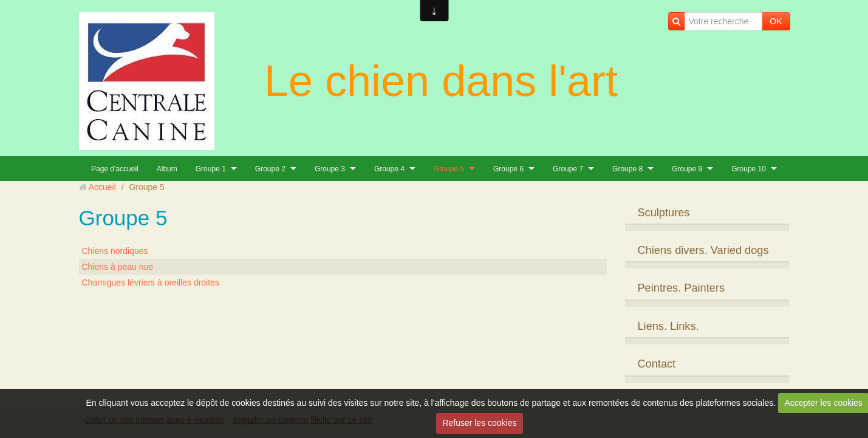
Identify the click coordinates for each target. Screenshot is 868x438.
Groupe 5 (449, 169)
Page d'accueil (115, 169)
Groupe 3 (330, 169)
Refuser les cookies (479, 423)
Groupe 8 (627, 169)
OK (776, 21)
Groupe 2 (270, 169)
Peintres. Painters (681, 288)
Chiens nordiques (115, 251)
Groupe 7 (568, 169)
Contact (656, 364)
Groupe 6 (508, 169)
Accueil (102, 187)
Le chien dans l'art (441, 81)
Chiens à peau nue (118, 267)
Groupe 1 (211, 169)
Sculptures (663, 213)
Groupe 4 (389, 169)
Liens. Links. (668, 326)
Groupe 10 (749, 169)
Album (167, 169)
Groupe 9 (687, 169)
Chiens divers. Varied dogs (703, 250)
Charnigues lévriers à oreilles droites (151, 282)
